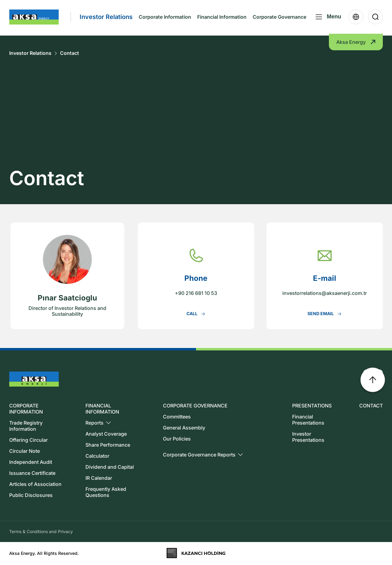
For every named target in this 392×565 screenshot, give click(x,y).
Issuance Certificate (32, 473)
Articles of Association (35, 484)
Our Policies (177, 439)
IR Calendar (99, 478)
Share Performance (108, 445)
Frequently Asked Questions (106, 492)
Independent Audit (31, 462)
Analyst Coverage (106, 434)
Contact (70, 53)
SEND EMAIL (325, 314)
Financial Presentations (308, 420)
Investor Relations (30, 53)
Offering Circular (28, 440)
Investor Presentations (308, 437)
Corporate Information (165, 18)
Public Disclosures (31, 495)
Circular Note (24, 451)
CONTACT (371, 406)
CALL (196, 314)
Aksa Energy (356, 44)
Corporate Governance (279, 18)
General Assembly (184, 428)
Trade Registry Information (26, 426)
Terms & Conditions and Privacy (41, 531)
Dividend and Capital (110, 467)
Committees (177, 417)
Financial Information (222, 18)
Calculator (97, 456)
